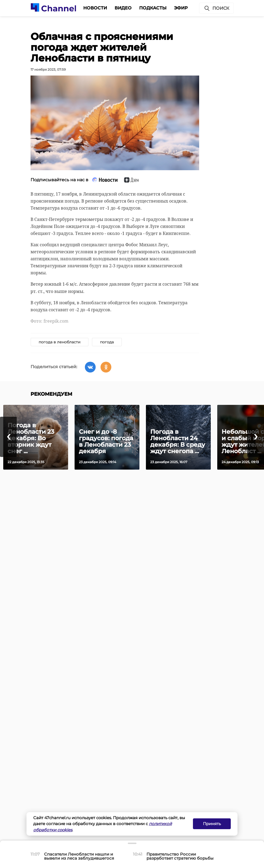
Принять (212, 824)
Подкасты (153, 8)
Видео (123, 8)
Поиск (216, 8)
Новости (95, 8)
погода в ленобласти (60, 342)
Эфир (181, 8)
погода (107, 342)
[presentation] (8, 437)
